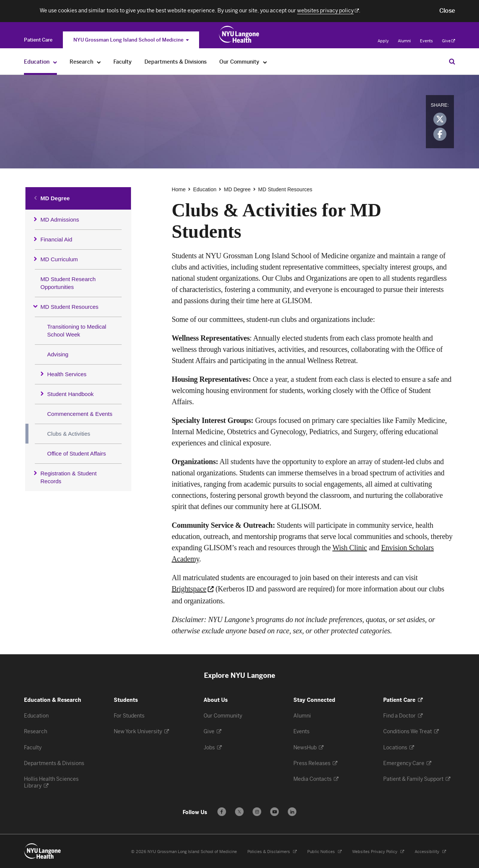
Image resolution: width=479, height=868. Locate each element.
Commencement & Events (80, 414)
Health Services (67, 374)
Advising (58, 354)
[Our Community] (265, 62)
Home (179, 189)
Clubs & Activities (69, 434)
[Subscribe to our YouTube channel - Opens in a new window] (274, 812)
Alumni (404, 41)
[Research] (99, 62)
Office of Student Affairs (77, 453)
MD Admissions (60, 220)
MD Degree (55, 198)
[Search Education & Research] (452, 61)
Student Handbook (70, 394)
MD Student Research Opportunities (68, 283)
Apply (383, 41)
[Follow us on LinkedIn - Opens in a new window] (292, 812)
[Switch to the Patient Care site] (38, 40)
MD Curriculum (59, 259)
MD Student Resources (69, 307)
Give (449, 41)
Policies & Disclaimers (269, 852)
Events (426, 41)
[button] (447, 11)
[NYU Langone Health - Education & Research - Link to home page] (43, 851)
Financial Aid (56, 239)
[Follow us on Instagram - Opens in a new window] (257, 812)
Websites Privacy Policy (375, 852)
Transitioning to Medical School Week (77, 331)
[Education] (55, 62)
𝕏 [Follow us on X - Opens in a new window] (239, 813)
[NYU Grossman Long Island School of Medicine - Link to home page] (239, 34)
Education (205, 189)
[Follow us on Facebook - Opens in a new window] (222, 812)
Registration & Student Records (68, 477)
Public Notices (322, 852)
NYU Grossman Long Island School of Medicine (131, 40)
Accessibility (428, 852)
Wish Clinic (350, 548)
